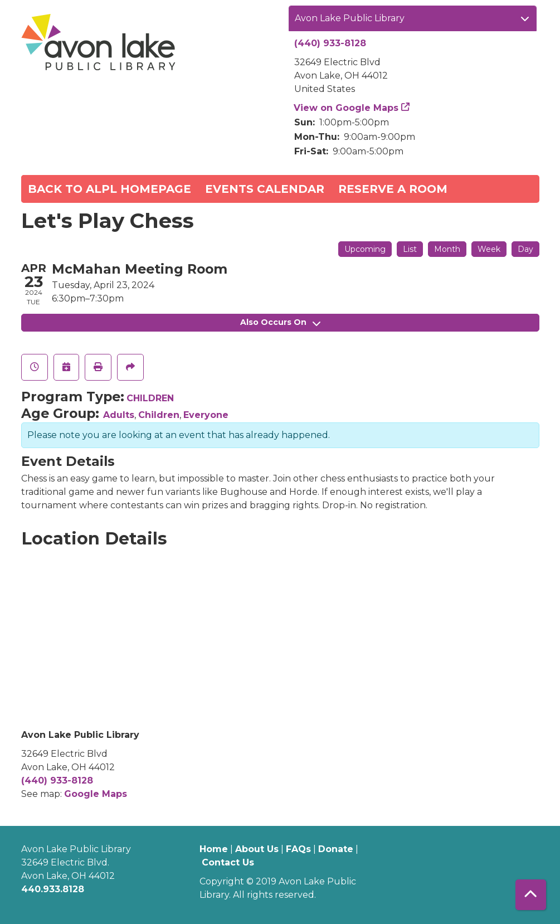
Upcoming (365, 249)
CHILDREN (150, 398)
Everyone (206, 415)
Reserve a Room (393, 189)
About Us (257, 849)
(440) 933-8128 (330, 43)
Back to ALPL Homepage (109, 189)
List (410, 249)
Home (214, 849)
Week (489, 249)
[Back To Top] (531, 895)
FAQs (298, 849)
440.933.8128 (53, 889)
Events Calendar (265, 189)
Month (447, 249)
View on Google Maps (346, 108)
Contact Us (228, 862)
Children (159, 415)
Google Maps (96, 794)
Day (525, 249)
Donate (336, 849)
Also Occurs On (280, 322)
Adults (119, 415)
